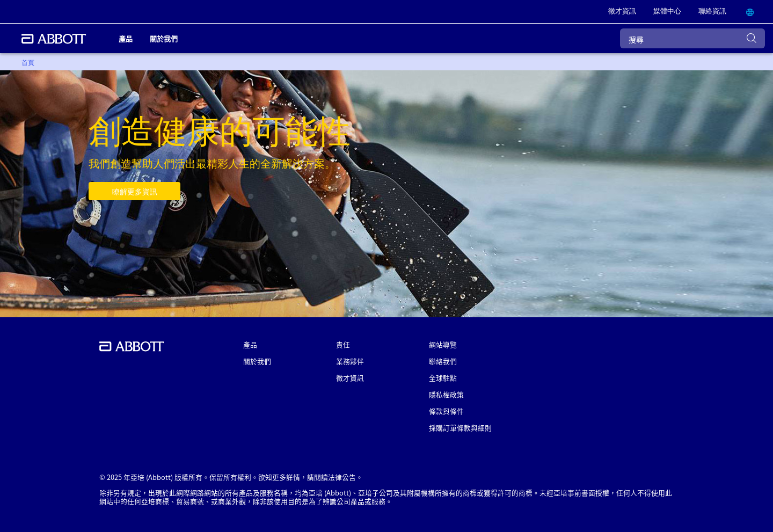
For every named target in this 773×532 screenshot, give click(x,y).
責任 (343, 344)
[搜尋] (692, 38)
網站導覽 (443, 344)
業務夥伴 (350, 361)
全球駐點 (443, 378)
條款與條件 (446, 411)
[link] (622, 12)
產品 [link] (126, 38)
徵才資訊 (350, 378)
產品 (250, 344)
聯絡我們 (443, 361)
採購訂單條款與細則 (460, 428)
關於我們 (257, 361)
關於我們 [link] (164, 38)
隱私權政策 (446, 394)
